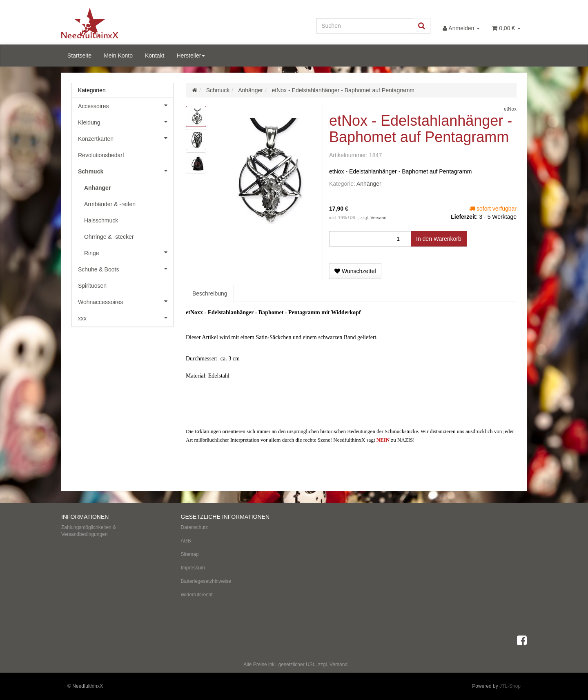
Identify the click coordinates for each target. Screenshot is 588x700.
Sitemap (190, 554)
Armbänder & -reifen (110, 204)
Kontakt (155, 56)
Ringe (129, 252)
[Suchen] (365, 26)
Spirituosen (92, 286)
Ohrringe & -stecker (109, 237)
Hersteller (191, 56)
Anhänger (369, 184)
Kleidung (126, 122)
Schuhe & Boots (126, 269)
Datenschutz (195, 527)
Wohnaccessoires (126, 301)
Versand (378, 218)
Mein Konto (118, 56)
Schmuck (126, 171)
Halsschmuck (101, 220)
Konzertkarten (126, 138)
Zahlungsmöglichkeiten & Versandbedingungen (89, 531)
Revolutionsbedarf (101, 155)
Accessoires (126, 105)
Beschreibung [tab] (210, 293)
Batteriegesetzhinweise (206, 581)
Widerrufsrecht (197, 595)
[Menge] (370, 239)
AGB (186, 541)
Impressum (193, 568)
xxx (126, 318)
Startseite (79, 56)
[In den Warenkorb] (439, 239)
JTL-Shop (510, 686)
